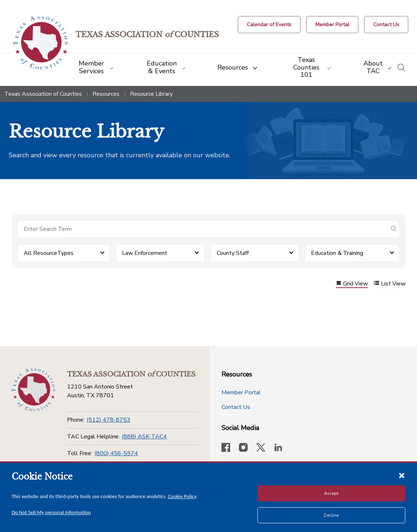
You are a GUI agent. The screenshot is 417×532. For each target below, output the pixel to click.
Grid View (352, 284)
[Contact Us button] (386, 25)
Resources (106, 94)
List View (390, 284)
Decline (331, 515)
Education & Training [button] (337, 253)
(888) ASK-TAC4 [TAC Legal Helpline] (144, 437)
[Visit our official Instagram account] (243, 448)
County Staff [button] (233, 253)
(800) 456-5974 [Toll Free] (116, 453)
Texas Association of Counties (43, 94)
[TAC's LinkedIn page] (278, 448)
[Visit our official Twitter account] (261, 448)
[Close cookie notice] (402, 475)
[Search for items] (203, 229)
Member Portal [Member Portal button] (241, 393)
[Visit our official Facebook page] (226, 448)
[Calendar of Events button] (269, 25)
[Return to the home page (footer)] (34, 390)
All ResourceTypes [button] (49, 253)
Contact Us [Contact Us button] (236, 407)
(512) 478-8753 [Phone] (109, 420)
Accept (331, 493)
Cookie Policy (182, 496)
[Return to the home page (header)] (41, 43)
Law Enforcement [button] (145, 253)
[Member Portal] (332, 25)
